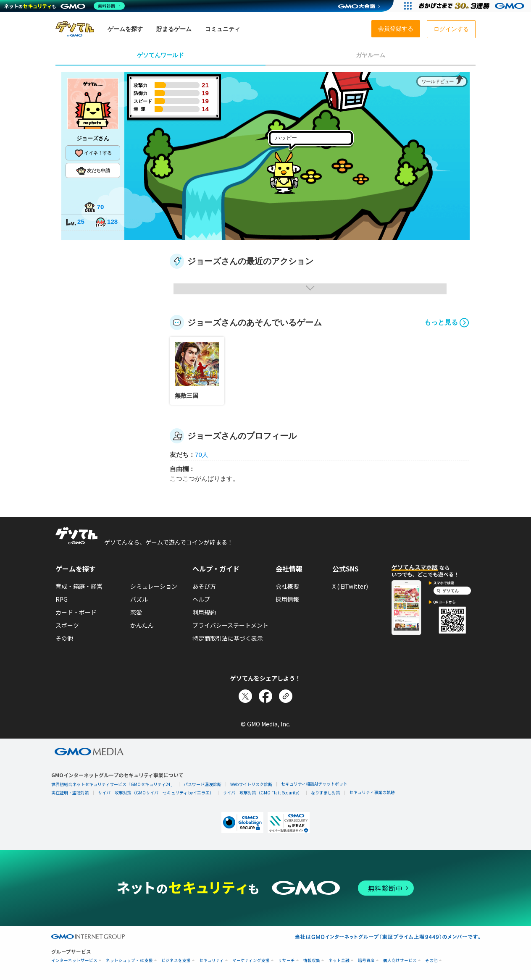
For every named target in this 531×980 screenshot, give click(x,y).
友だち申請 (93, 171)
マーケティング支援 (251, 960)
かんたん (142, 625)
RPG (62, 599)
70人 (202, 455)
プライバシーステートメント (230, 625)
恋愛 (136, 612)
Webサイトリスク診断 (251, 784)
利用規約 (204, 612)
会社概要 (287, 586)
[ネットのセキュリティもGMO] (64, 6)
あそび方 (204, 586)
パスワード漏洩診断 (202, 784)
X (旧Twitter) (350, 586)
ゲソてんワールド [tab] (160, 55)
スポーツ (67, 625)
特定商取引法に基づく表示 (228, 638)
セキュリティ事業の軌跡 (372, 792)
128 (106, 222)
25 (75, 222)
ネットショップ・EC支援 (129, 960)
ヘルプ (201, 599)
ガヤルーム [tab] (371, 55)
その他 (64, 638)
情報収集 (312, 960)
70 (94, 208)
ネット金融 (339, 960)
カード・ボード (76, 612)
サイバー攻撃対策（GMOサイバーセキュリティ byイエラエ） (156, 793)
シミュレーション (154, 586)
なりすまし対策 (326, 793)
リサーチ (287, 960)
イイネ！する (93, 153)
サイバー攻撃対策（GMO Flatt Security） (262, 793)
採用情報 (287, 599)
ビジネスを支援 (176, 960)
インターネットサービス (74, 960)
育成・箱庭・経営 (79, 586)
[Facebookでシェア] (265, 696)
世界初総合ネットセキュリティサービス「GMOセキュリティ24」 (113, 784)
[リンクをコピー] (286, 696)
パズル (139, 599)
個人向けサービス (400, 960)
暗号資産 (366, 960)
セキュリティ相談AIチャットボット (314, 784)
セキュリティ (212, 960)
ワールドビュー (438, 81)
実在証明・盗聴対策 (70, 793)
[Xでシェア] (245, 696)
